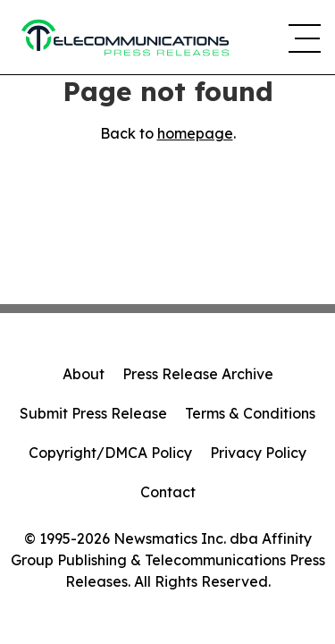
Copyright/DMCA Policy (110, 453)
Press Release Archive (198, 374)
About (84, 374)
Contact (168, 492)
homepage (195, 133)
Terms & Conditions (250, 413)
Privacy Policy (258, 453)
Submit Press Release (93, 413)
